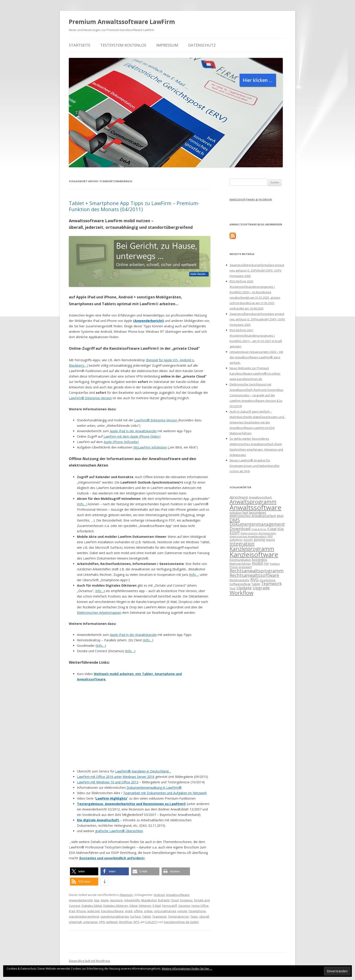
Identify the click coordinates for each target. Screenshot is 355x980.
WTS (136, 922)
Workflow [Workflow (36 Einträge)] (241, 593)
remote (182, 911)
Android (159, 895)
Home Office (200, 906)
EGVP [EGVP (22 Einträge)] (235, 533)
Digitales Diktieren (116, 906)
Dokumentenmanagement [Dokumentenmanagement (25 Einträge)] (257, 524)
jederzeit (94, 911)
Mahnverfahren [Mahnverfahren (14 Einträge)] (240, 564)
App (97, 900)
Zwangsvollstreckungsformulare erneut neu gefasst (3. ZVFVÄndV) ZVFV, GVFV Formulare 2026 (257, 270)
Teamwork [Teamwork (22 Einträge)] (271, 583)
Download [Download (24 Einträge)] (240, 529)
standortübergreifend (84, 916)
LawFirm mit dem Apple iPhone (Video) (132, 436)
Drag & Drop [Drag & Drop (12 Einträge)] (259, 529)
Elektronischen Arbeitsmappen (99, 613)
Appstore (116, 900)
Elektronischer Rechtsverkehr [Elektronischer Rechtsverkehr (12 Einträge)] (258, 533)
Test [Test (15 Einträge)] (233, 588)
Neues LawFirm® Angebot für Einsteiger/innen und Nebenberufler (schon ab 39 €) (255, 466)
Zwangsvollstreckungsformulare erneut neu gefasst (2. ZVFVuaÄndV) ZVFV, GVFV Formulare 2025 (257, 319)
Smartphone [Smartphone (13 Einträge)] (267, 580)
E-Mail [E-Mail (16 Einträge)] (272, 529)
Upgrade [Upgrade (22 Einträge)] (261, 588)
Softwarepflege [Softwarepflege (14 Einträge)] (240, 584)
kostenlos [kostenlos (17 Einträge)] (260, 560)
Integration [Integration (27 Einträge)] (242, 543)
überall (204, 916)
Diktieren (145, 906)
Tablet (146, 916)
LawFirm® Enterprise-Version (90, 398)
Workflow (125, 922)
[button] (84, 871)
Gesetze (184, 906)
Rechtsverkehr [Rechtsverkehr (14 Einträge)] (240, 580)
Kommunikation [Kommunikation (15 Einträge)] (240, 560)
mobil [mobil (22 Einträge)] (257, 563)
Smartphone (197, 911)
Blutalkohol (149, 900)
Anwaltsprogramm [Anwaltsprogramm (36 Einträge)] (253, 502)
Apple (105, 900)
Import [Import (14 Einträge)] (270, 540)
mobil (129, 911)
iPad (72, 911)
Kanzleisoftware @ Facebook (251, 200)
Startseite (80, 45)
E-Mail (157, 906)
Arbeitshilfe (132, 900)
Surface (135, 916)
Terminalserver (179, 916)
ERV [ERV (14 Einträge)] (270, 536)
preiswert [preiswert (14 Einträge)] (245, 567)
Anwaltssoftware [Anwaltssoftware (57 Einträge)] (255, 508)
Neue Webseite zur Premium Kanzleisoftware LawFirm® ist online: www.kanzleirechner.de (255, 373)
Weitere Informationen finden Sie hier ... (187, 969)
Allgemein (126, 895)
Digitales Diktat (92, 906)
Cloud (175, 900)
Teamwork (159, 916)
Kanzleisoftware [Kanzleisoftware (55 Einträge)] (254, 555)
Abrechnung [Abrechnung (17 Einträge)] (239, 497)
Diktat (133, 906)
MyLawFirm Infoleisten (150, 447)
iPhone (81, 911)
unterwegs (90, 922)
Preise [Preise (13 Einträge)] (234, 567)
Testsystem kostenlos (123, 45)
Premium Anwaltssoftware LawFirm (122, 22)
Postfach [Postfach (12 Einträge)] (275, 564)
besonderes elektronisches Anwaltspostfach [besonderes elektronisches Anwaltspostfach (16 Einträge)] (253, 514)
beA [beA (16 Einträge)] (245, 513)
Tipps (194, 916)
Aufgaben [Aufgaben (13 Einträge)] (236, 513)
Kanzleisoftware (112, 911)
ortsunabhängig (165, 911)
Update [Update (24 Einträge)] (244, 588)
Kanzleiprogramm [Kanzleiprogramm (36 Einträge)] (252, 549)
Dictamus (186, 900)
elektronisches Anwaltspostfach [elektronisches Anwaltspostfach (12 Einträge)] (248, 536)
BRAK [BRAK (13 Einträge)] (280, 516)
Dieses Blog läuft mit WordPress (89, 961)
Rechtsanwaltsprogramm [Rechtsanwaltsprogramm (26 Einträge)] (257, 571)
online (148, 911)
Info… (82, 504)
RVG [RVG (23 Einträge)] (254, 580)
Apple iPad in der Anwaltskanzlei (133, 431)
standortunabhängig (114, 916)
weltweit (112, 922)
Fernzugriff (170, 906)
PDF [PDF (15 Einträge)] (266, 564)
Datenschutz (202, 45)
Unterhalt (75, 922)
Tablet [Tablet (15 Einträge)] (256, 584)
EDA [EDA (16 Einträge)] (281, 529)
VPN (102, 922)
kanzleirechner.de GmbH (181, 922)
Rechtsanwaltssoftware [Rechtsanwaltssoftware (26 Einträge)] (254, 575)
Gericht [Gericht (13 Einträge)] (248, 540)
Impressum (167, 45)
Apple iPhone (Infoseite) (121, 442)
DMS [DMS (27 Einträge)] (235, 520)
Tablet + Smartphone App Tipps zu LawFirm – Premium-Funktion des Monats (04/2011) (134, 206)
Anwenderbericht (81, 900)
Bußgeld (164, 900)
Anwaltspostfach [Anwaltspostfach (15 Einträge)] (260, 497)
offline (138, 911)
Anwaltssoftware (178, 895)
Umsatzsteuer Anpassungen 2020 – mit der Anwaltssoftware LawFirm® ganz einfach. (256, 357)
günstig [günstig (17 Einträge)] (259, 539)
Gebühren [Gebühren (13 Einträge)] (236, 540)
